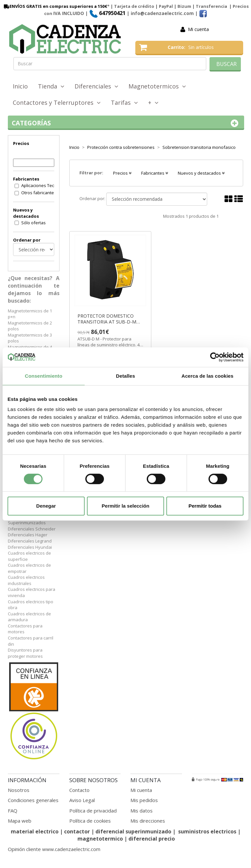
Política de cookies (90, 821)
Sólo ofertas (33, 223)
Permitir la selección (125, 506)
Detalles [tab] (125, 376)
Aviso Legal (82, 800)
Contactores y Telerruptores (57, 103)
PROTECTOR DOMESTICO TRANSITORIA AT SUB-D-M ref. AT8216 (107, 319)
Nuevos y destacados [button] (201, 173)
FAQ (13, 811)
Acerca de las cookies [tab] (207, 376)
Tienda (51, 86)
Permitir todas (205, 506)
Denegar (46, 506)
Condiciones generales (33, 800)
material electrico (35, 831)
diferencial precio (152, 839)
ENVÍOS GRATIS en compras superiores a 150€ (55, 6)
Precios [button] (122, 173)
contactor (77, 831)
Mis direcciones (148, 821)
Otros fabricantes (39, 193)
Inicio (20, 86)
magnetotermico (101, 839)
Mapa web (20, 821)
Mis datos (142, 811)
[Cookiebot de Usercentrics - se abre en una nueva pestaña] (215, 357)
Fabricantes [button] (155, 173)
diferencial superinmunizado (133, 831)
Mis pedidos (144, 800)
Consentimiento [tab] (44, 376)
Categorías (126, 123)
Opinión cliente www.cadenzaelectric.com (54, 849)
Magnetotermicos (157, 86)
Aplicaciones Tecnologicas (42, 185)
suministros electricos (207, 831)
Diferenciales (96, 86)
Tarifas (124, 103)
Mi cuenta (198, 29)
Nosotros (19, 790)
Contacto (79, 790)
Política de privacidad (93, 811)
